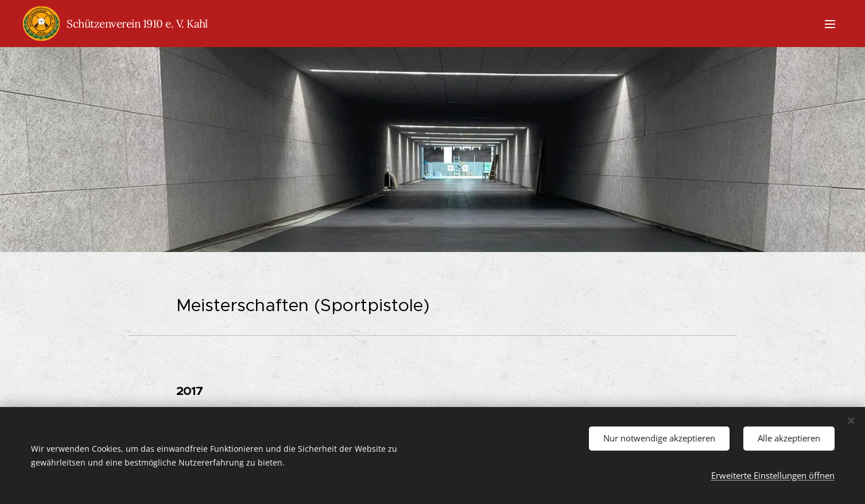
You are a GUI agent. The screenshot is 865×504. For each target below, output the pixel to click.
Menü (830, 24)
